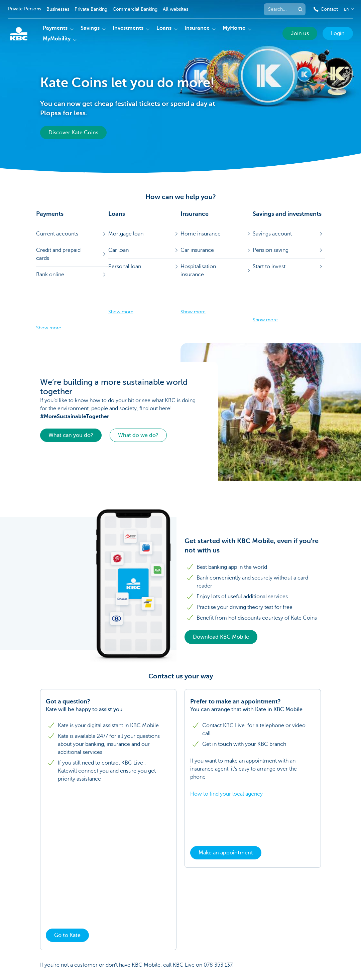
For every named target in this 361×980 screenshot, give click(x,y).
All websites (175, 9)
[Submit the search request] (300, 9)
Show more (49, 287)
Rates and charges (131, 958)
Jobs (231, 958)
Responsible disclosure (58, 967)
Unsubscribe (209, 958)
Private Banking (91, 9)
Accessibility (99, 967)
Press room (96, 958)
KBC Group (68, 958)
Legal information (173, 958)
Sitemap (43, 958)
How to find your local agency (226, 753)
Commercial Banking (135, 9)
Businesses (58, 9)
